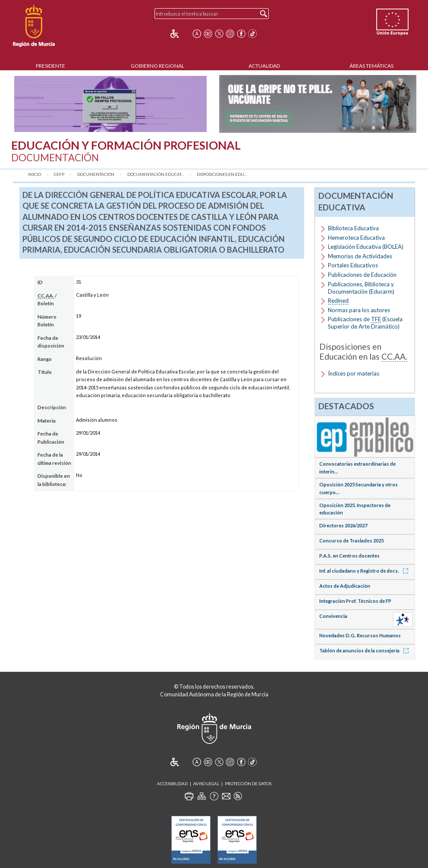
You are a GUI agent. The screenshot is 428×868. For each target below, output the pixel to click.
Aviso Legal (206, 784)
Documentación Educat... (156, 174)
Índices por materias (354, 373)
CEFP (59, 174)
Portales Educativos (353, 265)
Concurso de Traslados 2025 (351, 541)
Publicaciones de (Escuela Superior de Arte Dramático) (365, 323)
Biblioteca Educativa (353, 228)
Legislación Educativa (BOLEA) (366, 247)
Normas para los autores (359, 310)
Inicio (35, 174)
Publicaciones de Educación (362, 275)
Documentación (96, 174)
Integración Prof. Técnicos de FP (355, 601)
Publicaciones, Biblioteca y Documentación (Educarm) (361, 288)
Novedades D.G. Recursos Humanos (360, 635)
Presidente (50, 66)
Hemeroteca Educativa (356, 238)
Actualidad (264, 66)
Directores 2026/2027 (343, 525)
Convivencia (333, 616)
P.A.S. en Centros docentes (349, 556)
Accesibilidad (172, 784)
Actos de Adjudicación (345, 586)
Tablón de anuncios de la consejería (365, 650)
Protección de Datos (248, 784)
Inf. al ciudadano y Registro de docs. (365, 571)
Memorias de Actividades (360, 256)
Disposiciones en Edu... (222, 174)
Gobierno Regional (157, 66)
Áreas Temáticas (371, 66)
